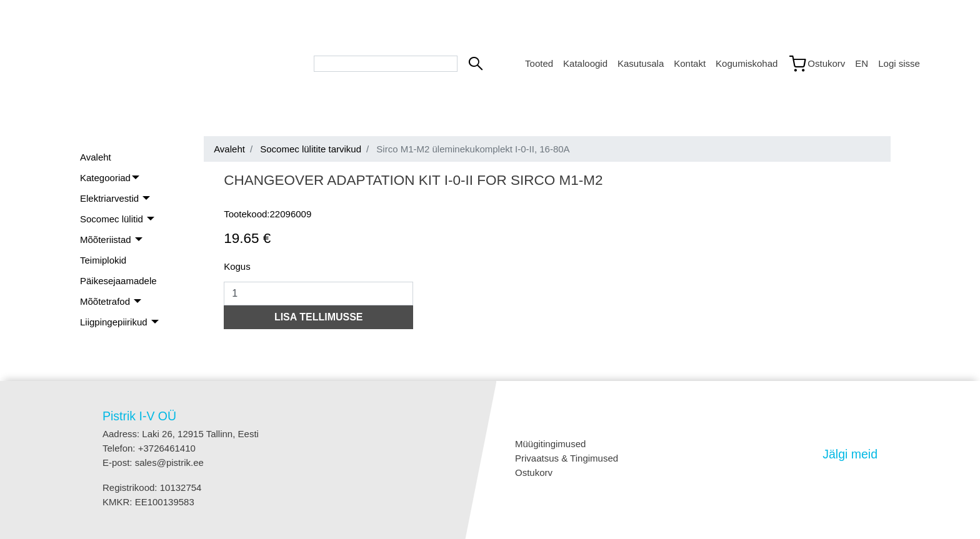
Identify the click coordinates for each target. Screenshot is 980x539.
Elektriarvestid (111, 198)
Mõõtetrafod (106, 301)
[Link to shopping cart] (816, 64)
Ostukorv (534, 472)
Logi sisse (899, 63)
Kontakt (690, 63)
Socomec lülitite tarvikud (311, 149)
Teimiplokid (103, 260)
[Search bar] (386, 64)
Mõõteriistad (107, 240)
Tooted (539, 63)
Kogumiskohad (747, 63)
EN (862, 63)
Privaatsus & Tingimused (567, 458)
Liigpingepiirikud (115, 322)
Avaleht (96, 157)
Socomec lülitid (113, 219)
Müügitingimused (550, 444)
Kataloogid (585, 63)
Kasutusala (641, 63)
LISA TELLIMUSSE (319, 317)
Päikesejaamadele (118, 281)
